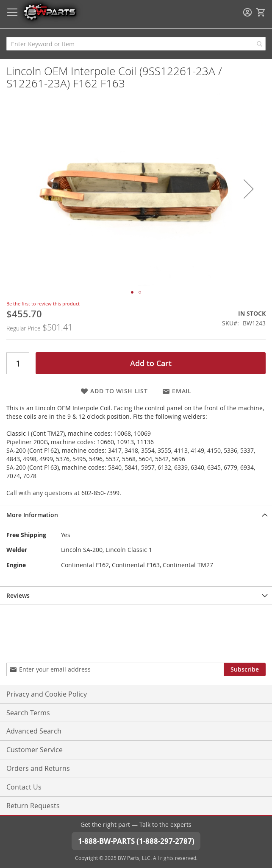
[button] (249, 189)
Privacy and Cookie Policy (47, 694)
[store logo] (50, 12)
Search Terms (28, 713)
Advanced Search (34, 731)
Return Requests (33, 806)
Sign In (247, 12)
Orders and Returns (38, 768)
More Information (32, 515)
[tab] (136, 515)
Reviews (18, 595)
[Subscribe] (245, 669)
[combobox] (136, 44)
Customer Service (35, 750)
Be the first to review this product (43, 304)
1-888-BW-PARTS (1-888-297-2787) (136, 841)
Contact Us (24, 787)
